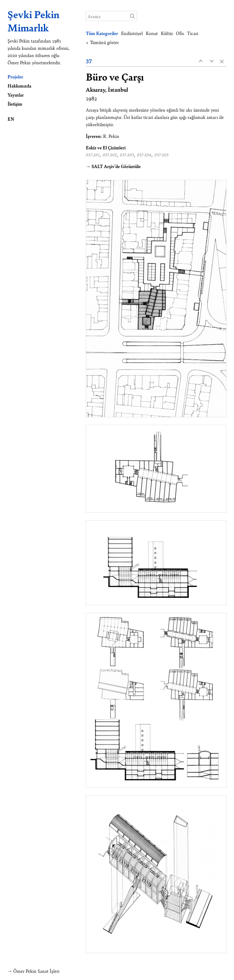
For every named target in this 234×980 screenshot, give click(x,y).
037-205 (162, 155)
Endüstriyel (132, 33)
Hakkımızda (19, 86)
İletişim (15, 104)
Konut (152, 33)
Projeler (15, 76)
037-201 (93, 155)
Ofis (180, 33)
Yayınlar (16, 95)
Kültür (167, 33)
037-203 (127, 155)
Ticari (193, 33)
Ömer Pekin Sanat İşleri (36, 971)
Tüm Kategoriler (102, 33)
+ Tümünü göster (102, 42)
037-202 (110, 155)
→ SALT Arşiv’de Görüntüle (113, 166)
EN (11, 119)
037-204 (144, 155)
